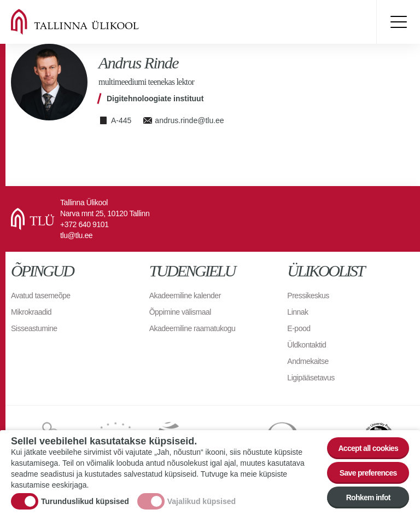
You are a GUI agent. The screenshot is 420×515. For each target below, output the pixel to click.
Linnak (297, 312)
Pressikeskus (308, 296)
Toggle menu (398, 22)
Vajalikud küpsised (202, 502)
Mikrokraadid (31, 312)
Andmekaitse (308, 361)
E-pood (299, 328)
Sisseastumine (34, 328)
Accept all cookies (368, 449)
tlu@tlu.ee (76, 235)
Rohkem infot (368, 498)
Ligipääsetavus (311, 378)
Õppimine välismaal (180, 312)
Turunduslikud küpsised (85, 502)
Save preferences (368, 473)
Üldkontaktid (307, 345)
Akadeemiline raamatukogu (192, 328)
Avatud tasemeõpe (41, 296)
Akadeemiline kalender (185, 296)
